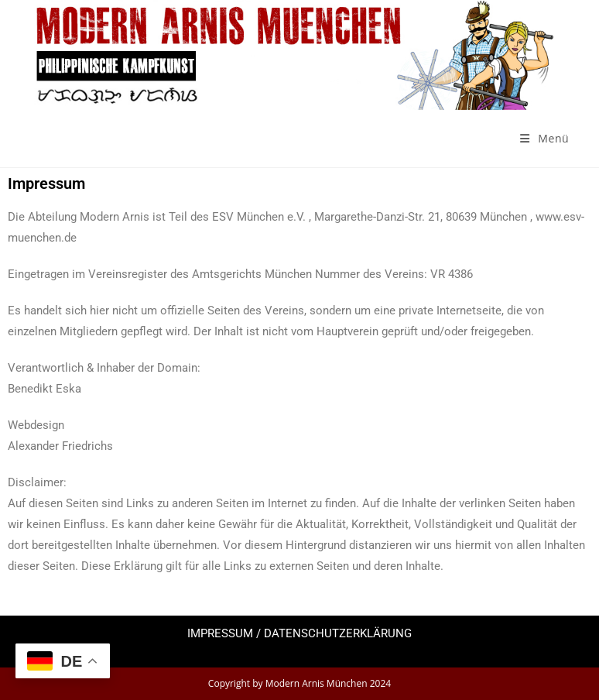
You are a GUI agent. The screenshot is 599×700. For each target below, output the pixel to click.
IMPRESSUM (220, 633)
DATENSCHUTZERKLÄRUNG (338, 633)
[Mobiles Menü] (544, 138)
